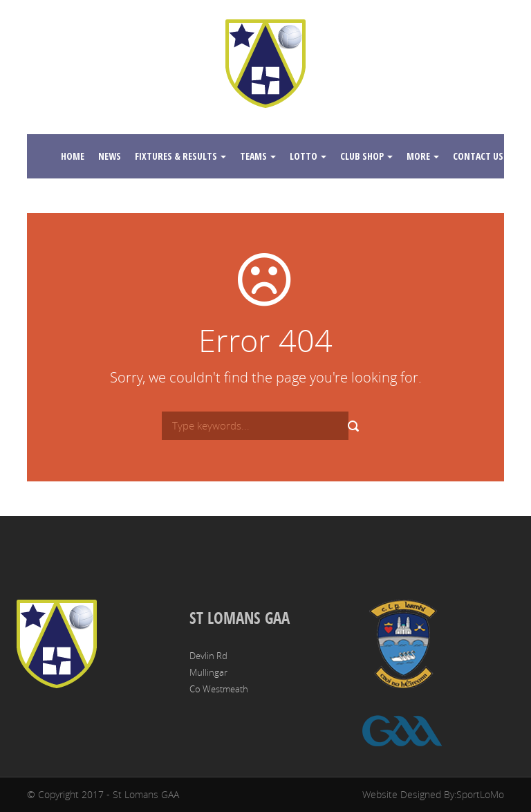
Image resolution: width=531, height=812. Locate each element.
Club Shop (366, 156)
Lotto (308, 156)
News (110, 156)
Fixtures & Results (180, 156)
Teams (258, 156)
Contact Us (483, 156)
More (423, 156)
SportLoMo (480, 794)
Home (73, 156)
